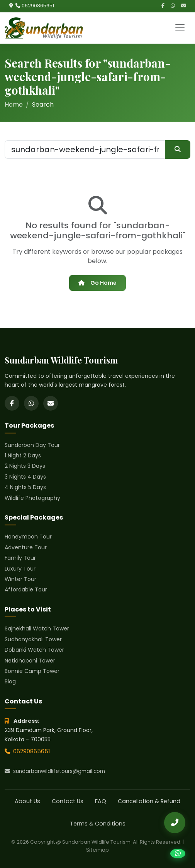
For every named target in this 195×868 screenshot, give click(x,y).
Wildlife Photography (32, 498)
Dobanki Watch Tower (34, 650)
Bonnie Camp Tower (32, 671)
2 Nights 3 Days (25, 466)
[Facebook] (163, 6)
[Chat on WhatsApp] (178, 854)
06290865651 (38, 6)
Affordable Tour (26, 589)
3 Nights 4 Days (25, 477)
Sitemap (97, 850)
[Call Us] (175, 823)
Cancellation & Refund (149, 801)
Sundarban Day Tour (32, 445)
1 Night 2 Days (23, 455)
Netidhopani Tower (30, 661)
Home (14, 104)
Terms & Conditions (98, 824)
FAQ (101, 801)
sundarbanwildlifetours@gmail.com (55, 771)
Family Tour (20, 558)
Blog (10, 681)
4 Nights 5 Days (25, 487)
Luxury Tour (20, 569)
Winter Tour (20, 579)
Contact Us (68, 801)
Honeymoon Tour (28, 537)
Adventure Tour (26, 547)
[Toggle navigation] (180, 28)
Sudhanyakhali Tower (33, 639)
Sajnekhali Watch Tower (37, 628)
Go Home (97, 283)
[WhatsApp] (173, 6)
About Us (27, 801)
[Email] (183, 6)
